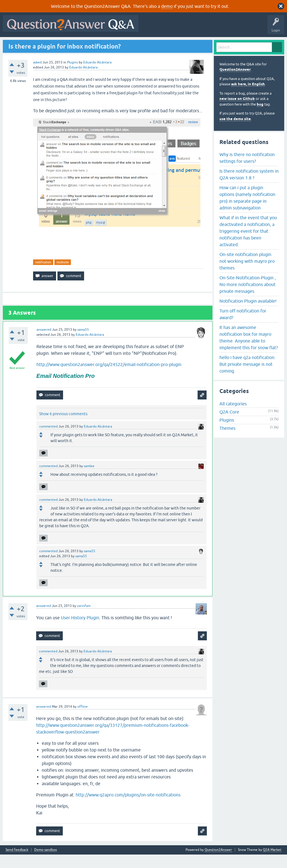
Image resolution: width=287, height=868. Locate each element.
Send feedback (17, 863)
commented (48, 440)
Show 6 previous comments (63, 427)
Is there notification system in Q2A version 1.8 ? (249, 188)
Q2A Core (229, 426)
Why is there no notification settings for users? (247, 171)
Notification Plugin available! (248, 314)
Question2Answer (235, 83)
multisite (63, 276)
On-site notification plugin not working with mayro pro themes (247, 275)
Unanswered (77, 44)
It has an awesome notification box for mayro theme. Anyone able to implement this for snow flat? (249, 351)
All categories (233, 417)
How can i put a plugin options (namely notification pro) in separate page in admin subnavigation (247, 211)
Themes (227, 442)
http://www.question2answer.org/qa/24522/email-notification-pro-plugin (109, 378)
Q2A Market (272, 863)
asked (37, 76)
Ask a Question (140, 44)
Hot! (56, 44)
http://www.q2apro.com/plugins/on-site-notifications (128, 808)
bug (260, 118)
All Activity (14, 44)
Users (116, 44)
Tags (99, 44)
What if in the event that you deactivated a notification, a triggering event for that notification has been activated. (248, 245)
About (177, 44)
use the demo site (235, 132)
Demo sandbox (46, 863)
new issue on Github (237, 112)
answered (44, 343)
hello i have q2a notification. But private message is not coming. (247, 378)
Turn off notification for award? (243, 328)
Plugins (72, 76)
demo (167, 6)
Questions (37, 44)
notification (43, 276)
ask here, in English (248, 98)
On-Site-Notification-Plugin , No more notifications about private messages (248, 298)
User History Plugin (80, 631)
